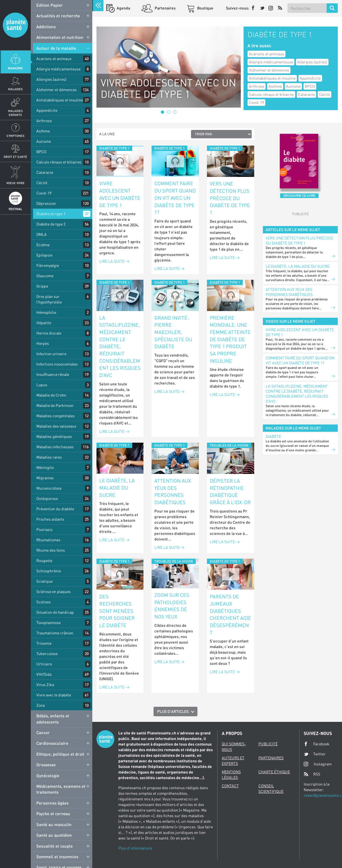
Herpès (43, 343)
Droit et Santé (15, 157)
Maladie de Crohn (51, 395)
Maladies (16, 89)
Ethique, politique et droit (60, 754)
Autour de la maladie (56, 48)
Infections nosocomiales (57, 364)
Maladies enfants (16, 113)
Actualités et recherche (58, 16)
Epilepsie (44, 255)
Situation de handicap (55, 612)
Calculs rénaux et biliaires (59, 162)
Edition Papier (50, 5)
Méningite (45, 467)
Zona (41, 705)
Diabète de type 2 (51, 224)
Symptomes (16, 136)
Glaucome (45, 276)
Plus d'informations (135, 848)
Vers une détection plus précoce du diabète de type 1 (230, 198)
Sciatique (44, 581)
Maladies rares (49, 457)
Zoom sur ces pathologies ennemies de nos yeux (172, 606)
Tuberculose (47, 654)
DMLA (42, 234)
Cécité (42, 183)
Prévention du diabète (55, 509)
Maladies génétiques (54, 436)
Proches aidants (50, 519)
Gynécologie (48, 775)
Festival (15, 209)
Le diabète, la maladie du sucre (117, 488)
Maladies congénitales (56, 416)
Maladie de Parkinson (55, 405)
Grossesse (46, 765)
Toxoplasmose (49, 622)
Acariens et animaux (54, 59)
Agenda (123, 8)
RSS (312, 774)
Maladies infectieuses (55, 447)
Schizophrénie (49, 571)
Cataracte (45, 172)
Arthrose (44, 121)
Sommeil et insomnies (57, 857)
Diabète (273, 436)
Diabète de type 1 (51, 214)
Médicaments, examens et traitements (61, 789)
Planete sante (15, 25)
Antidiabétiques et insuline (60, 100)
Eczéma (43, 245)
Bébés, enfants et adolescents (53, 719)
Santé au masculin (54, 824)
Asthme (43, 131)
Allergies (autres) (51, 79)
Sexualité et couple (55, 846)
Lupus (42, 385)
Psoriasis (44, 529)
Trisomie (44, 643)
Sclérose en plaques (54, 591)
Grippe (42, 286)
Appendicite (47, 110)
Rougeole (44, 560)
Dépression (46, 203)
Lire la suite (114, 261)
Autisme (44, 141)
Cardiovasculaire (52, 743)
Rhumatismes (48, 540)
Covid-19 (44, 193)
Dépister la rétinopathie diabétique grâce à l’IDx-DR (230, 491)
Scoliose (43, 602)
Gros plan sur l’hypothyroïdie (49, 299)
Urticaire (44, 664)
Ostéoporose (47, 498)
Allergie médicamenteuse (58, 69)
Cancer (43, 732)
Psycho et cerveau (53, 814)
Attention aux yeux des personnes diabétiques (173, 491)
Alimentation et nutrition (60, 37)
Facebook (317, 744)
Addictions (46, 27)
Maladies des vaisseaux (56, 426)
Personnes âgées (52, 803)
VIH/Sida (44, 674)
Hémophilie (46, 312)
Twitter (315, 754)
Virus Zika (45, 685)
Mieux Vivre (16, 183)
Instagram (318, 764)
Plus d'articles (173, 711)
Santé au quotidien (54, 835)
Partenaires (165, 8)
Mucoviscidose (49, 488)
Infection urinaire (51, 354)
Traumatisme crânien (55, 633)
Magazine (15, 68)
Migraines (45, 478)
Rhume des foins (51, 550)
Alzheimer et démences (56, 90)
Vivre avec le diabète (54, 695)
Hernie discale (49, 333)
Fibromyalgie (48, 265)
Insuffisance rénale (53, 374)
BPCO (41, 152)
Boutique (205, 8)
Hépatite (44, 323)
